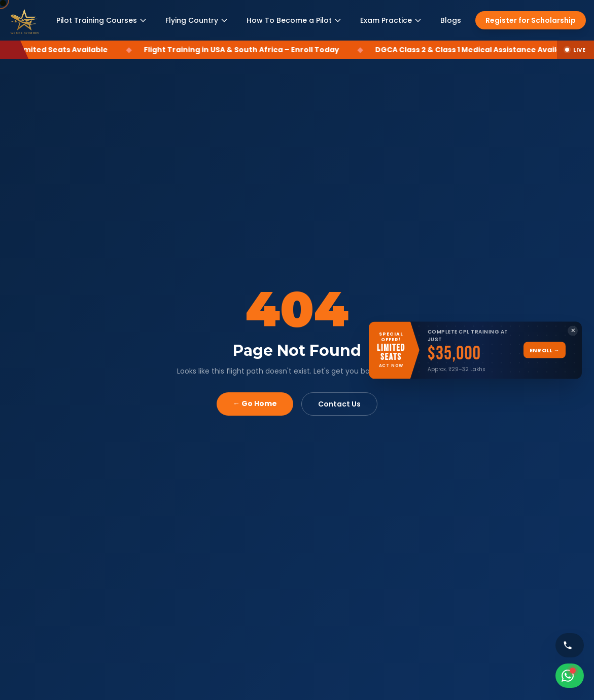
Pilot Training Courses (102, 20)
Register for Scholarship (531, 20)
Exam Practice (391, 20)
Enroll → (545, 350)
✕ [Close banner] (573, 330)
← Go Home (255, 403)
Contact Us (339, 404)
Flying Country (197, 20)
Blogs (451, 20)
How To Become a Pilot (294, 20)
